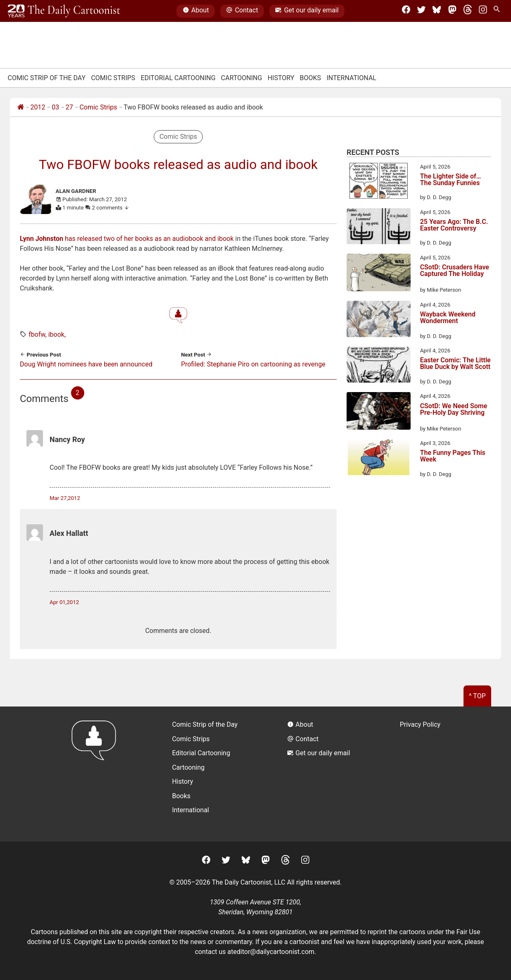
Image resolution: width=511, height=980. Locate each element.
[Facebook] (406, 11)
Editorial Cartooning (178, 78)
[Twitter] (421, 11)
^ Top (477, 696)
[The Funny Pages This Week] (379, 459)
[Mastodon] (452, 11)
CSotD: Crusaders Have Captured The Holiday (455, 271)
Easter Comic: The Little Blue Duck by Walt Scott (455, 364)
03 (55, 107)
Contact (242, 11)
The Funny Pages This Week (453, 456)
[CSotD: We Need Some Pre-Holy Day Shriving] (379, 412)
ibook (56, 334)
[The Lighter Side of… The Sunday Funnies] (379, 182)
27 (69, 107)
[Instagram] (483, 11)
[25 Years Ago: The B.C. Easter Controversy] (379, 228)
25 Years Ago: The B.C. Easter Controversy (454, 225)
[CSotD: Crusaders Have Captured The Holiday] (379, 274)
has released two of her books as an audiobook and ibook (128, 239)
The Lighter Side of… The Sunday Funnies (451, 180)
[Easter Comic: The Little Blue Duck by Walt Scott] (379, 366)
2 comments (111, 208)
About (196, 11)
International (351, 78)
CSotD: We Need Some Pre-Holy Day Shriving (454, 410)
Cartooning (242, 78)
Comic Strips (113, 78)
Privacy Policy (420, 724)
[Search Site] (498, 11)
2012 (38, 107)
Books (311, 78)
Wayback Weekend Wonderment (448, 318)
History (281, 78)
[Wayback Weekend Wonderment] (379, 320)
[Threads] (468, 11)
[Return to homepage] (96, 774)
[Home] (21, 107)
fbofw (37, 334)
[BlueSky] (437, 11)
